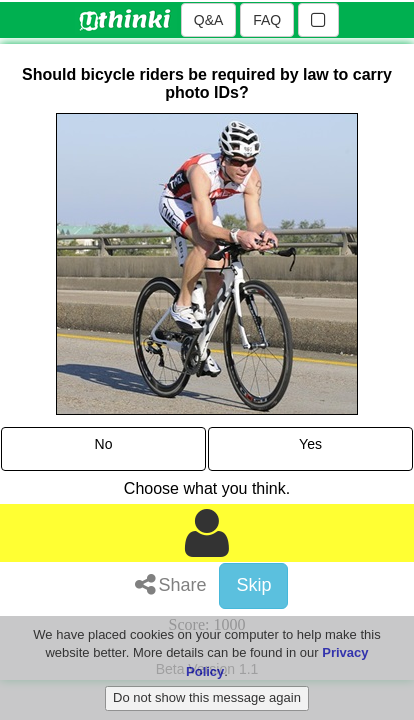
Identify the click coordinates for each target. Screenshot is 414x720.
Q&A (209, 20)
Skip (253, 585)
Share (171, 585)
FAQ (267, 20)
